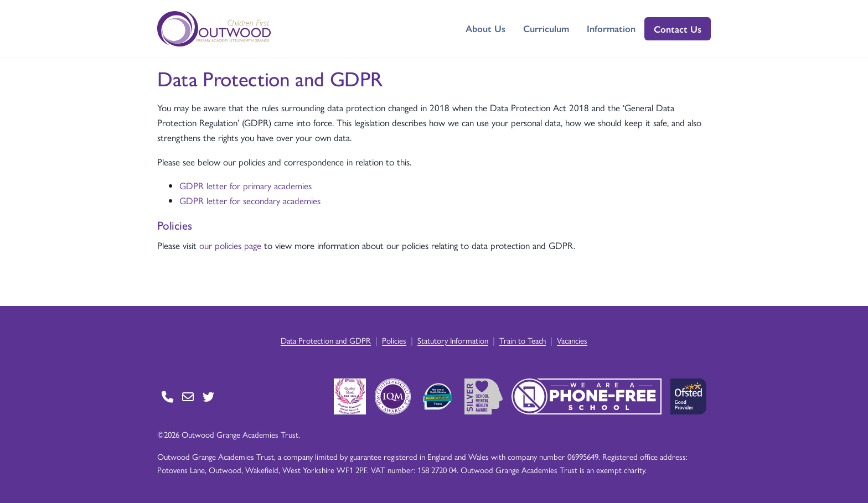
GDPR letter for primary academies (246, 185)
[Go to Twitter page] (208, 396)
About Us (485, 28)
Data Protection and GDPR (326, 340)
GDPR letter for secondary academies (250, 200)
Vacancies (572, 340)
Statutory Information (453, 340)
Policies (394, 340)
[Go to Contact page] (167, 396)
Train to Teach (523, 340)
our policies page (230, 245)
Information (611, 28)
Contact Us (678, 29)
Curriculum (546, 28)
